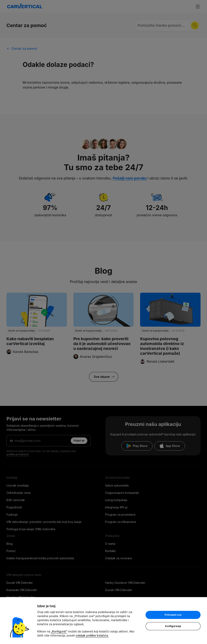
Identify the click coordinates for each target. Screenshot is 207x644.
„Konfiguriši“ (59, 631)
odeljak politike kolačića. (92, 635)
